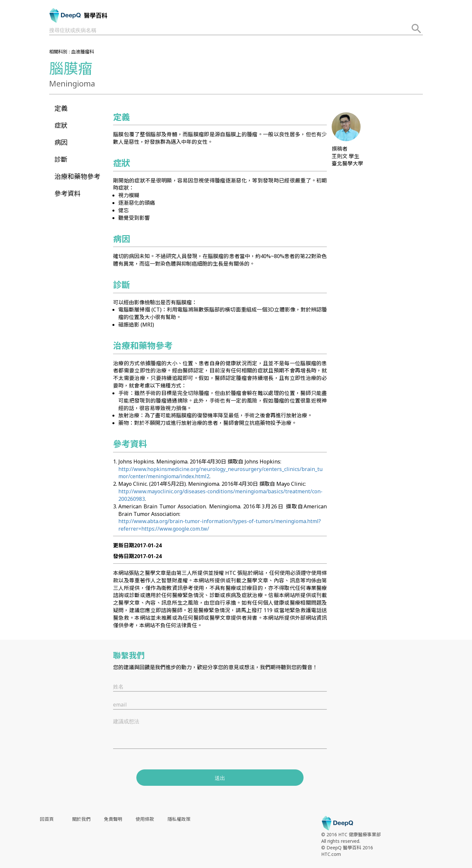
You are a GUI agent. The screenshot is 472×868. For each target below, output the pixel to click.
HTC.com (331, 854)
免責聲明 (113, 819)
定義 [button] (61, 108)
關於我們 (81, 819)
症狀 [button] (61, 125)
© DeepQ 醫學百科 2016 (347, 848)
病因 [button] (61, 142)
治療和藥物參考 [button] (77, 176)
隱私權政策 (179, 819)
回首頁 (47, 819)
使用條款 (145, 819)
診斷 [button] (61, 159)
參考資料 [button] (68, 193)
